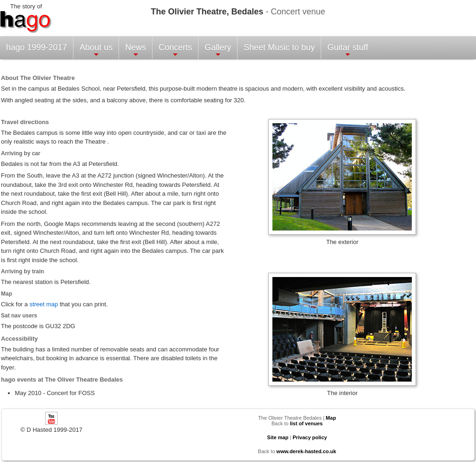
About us (96, 50)
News (136, 50)
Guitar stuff (348, 50)
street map (43, 304)
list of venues (306, 423)
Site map (278, 437)
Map (331, 418)
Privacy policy (310, 437)
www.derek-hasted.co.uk (307, 451)
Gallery (218, 50)
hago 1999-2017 (36, 47)
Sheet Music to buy (279, 47)
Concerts (175, 50)
